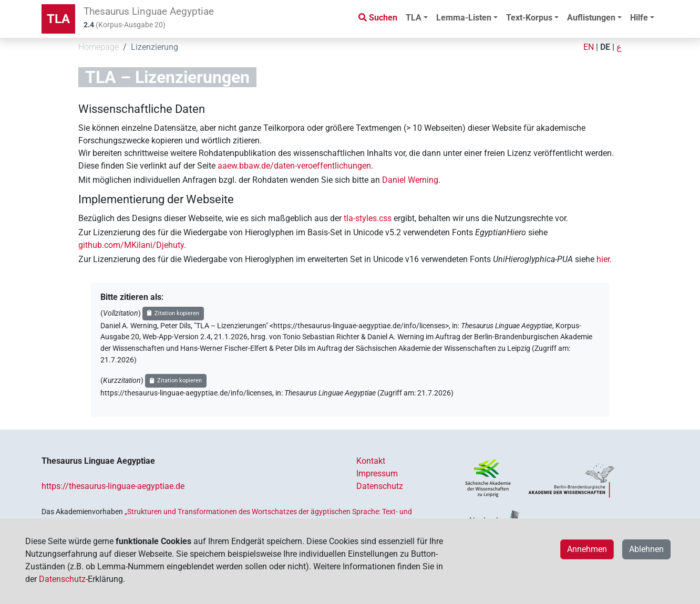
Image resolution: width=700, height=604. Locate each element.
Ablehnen (646, 549)
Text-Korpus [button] (529, 18)
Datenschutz (380, 486)
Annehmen (587, 549)
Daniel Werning (410, 180)
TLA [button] (414, 18)
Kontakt (371, 461)
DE (605, 47)
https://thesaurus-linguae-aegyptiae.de (113, 486)
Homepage (99, 47)
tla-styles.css (368, 218)
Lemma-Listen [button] (464, 18)
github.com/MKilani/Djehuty (131, 245)
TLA (58, 19)
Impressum (377, 473)
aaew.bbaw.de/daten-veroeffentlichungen (294, 166)
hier (603, 259)
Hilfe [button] (639, 18)
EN (589, 47)
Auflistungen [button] (591, 18)
